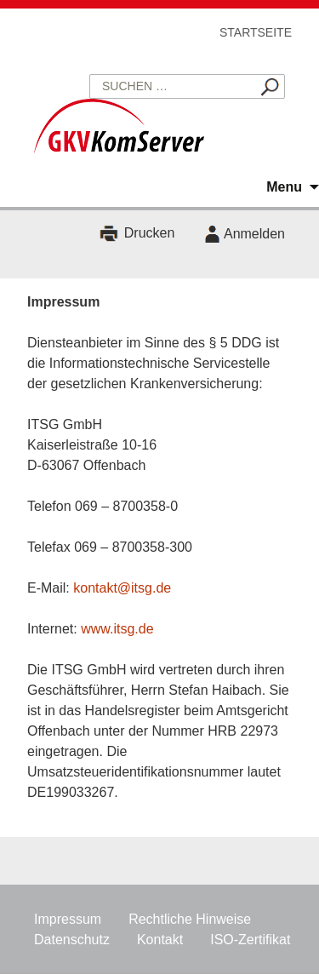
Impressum (68, 919)
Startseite (256, 32)
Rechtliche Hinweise (190, 919)
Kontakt (160, 940)
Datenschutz (72, 940)
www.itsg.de (117, 629)
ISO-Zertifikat (250, 940)
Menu (284, 187)
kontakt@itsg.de (122, 588)
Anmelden (254, 234)
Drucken (150, 234)
